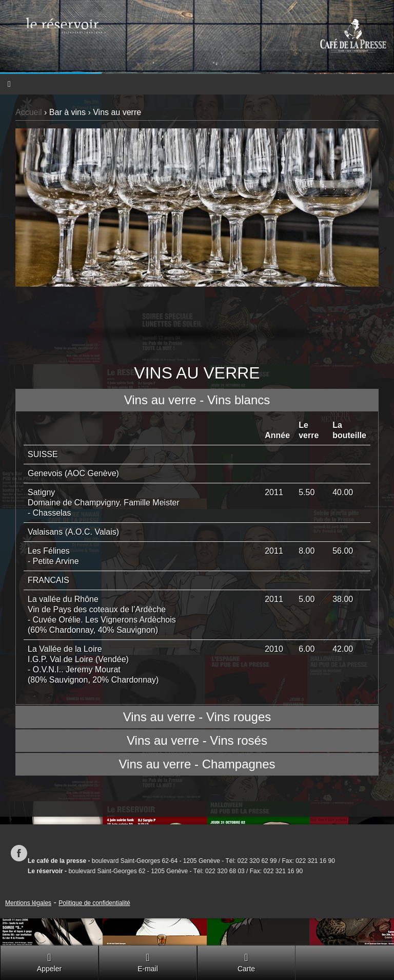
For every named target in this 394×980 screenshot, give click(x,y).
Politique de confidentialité (94, 903)
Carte (246, 962)
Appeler (49, 962)
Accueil (29, 112)
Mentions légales (28, 903)
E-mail (148, 962)
